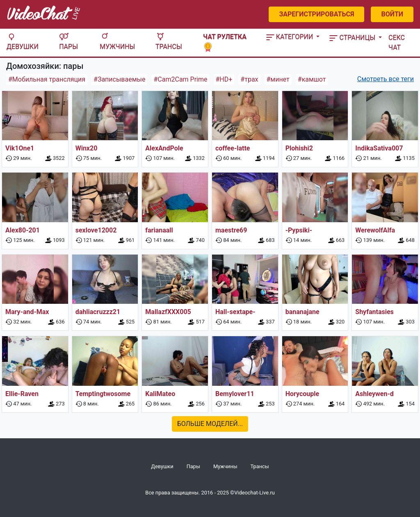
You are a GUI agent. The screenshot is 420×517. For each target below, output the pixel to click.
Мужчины (117, 42)
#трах (249, 79)
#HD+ (224, 79)
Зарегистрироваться (316, 14)
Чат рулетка (225, 42)
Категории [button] (291, 37)
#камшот (312, 79)
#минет (278, 79)
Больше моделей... (210, 424)
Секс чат (397, 42)
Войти (392, 14)
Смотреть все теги (386, 79)
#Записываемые (119, 79)
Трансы (169, 42)
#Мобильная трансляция (47, 79)
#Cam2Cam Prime (180, 79)
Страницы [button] (353, 38)
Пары (68, 42)
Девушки (23, 42)
